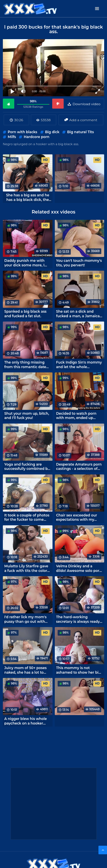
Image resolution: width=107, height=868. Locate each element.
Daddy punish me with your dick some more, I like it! (24, 263)
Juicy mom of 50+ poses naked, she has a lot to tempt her (25, 670)
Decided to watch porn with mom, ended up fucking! (76, 416)
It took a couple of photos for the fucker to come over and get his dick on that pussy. (27, 517)
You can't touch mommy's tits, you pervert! (79, 263)
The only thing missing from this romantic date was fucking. (25, 364)
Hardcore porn (37, 137)
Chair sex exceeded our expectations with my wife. (77, 517)
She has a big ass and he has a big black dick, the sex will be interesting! (28, 197)
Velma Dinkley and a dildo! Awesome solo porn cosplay (79, 568)
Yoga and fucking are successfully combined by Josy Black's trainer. (27, 466)
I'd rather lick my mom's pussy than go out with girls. (25, 619)
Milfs (12, 137)
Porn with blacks (22, 132)
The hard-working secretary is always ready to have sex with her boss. (79, 619)
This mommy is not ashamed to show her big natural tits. (79, 670)
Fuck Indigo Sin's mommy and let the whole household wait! (79, 364)
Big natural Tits (80, 132)
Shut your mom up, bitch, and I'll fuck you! (27, 416)
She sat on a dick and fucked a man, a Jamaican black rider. (79, 314)
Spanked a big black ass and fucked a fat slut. (25, 314)
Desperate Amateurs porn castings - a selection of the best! (79, 466)
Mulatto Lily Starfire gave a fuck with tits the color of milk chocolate (26, 568)
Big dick (52, 132)
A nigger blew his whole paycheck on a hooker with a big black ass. (26, 721)
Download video (86, 104)
